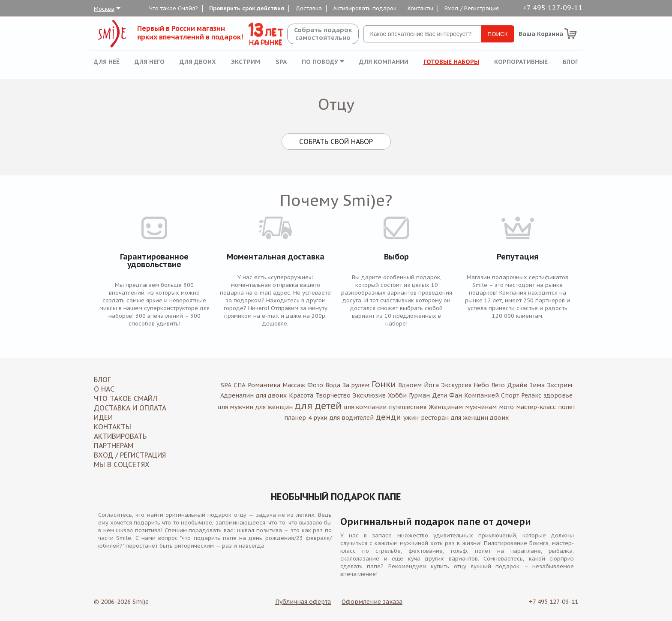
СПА (240, 385)
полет (567, 407)
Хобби (397, 395)
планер (295, 418)
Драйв (517, 385)
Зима (537, 385)
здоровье (558, 395)
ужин (411, 418)
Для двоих (198, 62)
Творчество (333, 395)
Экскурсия (456, 385)
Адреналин (237, 395)
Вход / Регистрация (472, 8)
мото (506, 407)
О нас (104, 389)
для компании (365, 407)
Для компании (384, 62)
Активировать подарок (365, 8)
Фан (456, 395)
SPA (281, 62)
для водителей (352, 418)
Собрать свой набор (336, 142)
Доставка (309, 8)
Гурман (419, 395)
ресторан (435, 418)
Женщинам (446, 407)
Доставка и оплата (130, 408)
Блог (570, 62)
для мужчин (235, 407)
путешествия (408, 407)
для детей (318, 406)
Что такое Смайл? (174, 8)
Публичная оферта (303, 602)
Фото (315, 385)
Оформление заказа (372, 602)
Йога (431, 385)
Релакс (531, 395)
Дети (439, 395)
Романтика (264, 385)
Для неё (107, 62)
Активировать (120, 436)
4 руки (318, 418)
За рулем (356, 385)
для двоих (271, 395)
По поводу (323, 62)
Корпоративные (521, 62)
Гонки (384, 384)
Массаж (294, 385)
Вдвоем (410, 385)
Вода (333, 385)
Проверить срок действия (247, 8)
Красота (301, 395)
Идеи (103, 417)
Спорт (510, 395)
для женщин (274, 407)
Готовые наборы (451, 62)
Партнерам (114, 446)
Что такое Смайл (126, 398)
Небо (481, 385)
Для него (150, 62)
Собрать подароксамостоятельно (323, 34)
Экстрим (246, 62)
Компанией (481, 395)
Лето (498, 385)
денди (388, 417)
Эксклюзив (369, 395)
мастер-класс (536, 407)
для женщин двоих (480, 418)
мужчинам (481, 407)
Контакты (420, 8)
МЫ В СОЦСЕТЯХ (122, 464)
